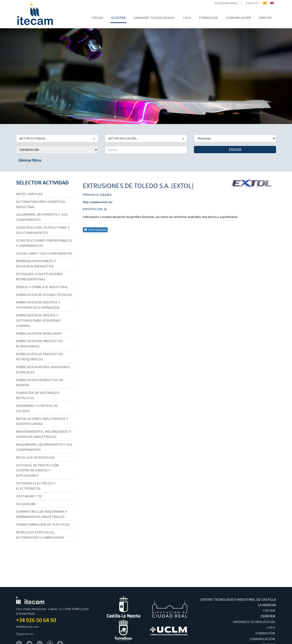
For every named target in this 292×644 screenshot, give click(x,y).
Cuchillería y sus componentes (44, 253)
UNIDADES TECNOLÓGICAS (254, 622)
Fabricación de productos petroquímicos (40, 356)
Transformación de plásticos (43, 524)
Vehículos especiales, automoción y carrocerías (40, 535)
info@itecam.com (27, 627)
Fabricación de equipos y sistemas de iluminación (38, 305)
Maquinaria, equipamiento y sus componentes (44, 447)
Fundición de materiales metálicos (38, 395)
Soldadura (26, 504)
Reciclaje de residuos (35, 457)
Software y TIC (29, 496)
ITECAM (269, 610)
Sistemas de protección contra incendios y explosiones (37, 470)
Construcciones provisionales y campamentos (44, 243)
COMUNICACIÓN (262, 639)
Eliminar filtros (30, 160)
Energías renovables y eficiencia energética (36, 263)
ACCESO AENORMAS (226, 3)
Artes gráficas (29, 194)
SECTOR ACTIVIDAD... (57, 138)
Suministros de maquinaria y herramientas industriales (42, 514)
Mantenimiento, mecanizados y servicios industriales (43, 434)
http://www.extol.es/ (98, 202)
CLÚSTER (268, 616)
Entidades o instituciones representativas (39, 276)
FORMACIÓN (265, 633)
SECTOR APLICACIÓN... (146, 138)
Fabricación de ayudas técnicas (44, 295)
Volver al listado (95, 230)
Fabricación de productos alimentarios (40, 343)
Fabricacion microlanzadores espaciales (43, 369)
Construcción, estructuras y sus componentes (43, 230)
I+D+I (271, 627)
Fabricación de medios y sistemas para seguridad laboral (38, 320)
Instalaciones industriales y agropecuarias (42, 421)
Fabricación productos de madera (40, 382)
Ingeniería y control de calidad (37, 408)
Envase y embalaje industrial (42, 287)
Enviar (235, 149)
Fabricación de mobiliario (39, 333)
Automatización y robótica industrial (40, 204)
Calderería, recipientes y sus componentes (42, 217)
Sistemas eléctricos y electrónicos (36, 486)
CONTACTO (252, 3)
